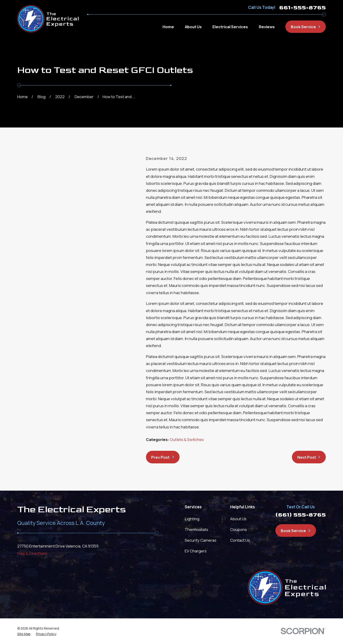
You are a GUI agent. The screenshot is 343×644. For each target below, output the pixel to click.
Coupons (239, 529)
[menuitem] (24, 634)
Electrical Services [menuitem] (230, 27)
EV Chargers (196, 551)
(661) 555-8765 (301, 515)
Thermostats (196, 529)
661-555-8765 (302, 8)
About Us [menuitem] (193, 27)
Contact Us (240, 540)
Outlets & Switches (187, 439)
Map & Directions (32, 553)
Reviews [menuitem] (267, 27)
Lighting (192, 519)
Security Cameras (201, 540)
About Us (238, 519)
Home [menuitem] (168, 27)
